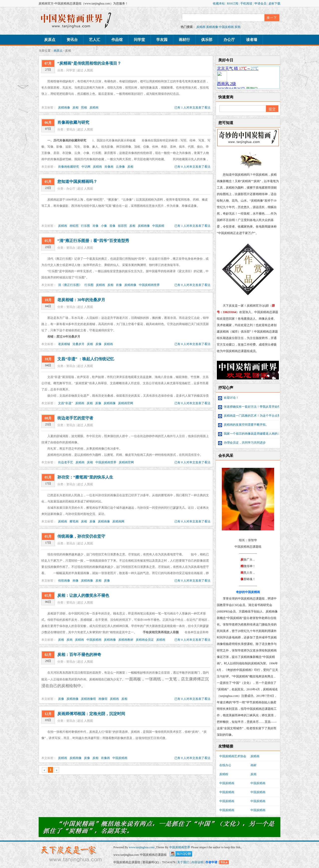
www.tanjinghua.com (142, 847)
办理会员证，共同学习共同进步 (242, 443)
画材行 (184, 40)
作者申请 (211, 862)
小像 (104, 226)
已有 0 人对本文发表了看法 (192, 167)
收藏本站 (219, 3)
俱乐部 (207, 40)
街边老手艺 (66, 462)
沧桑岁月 (79, 344)
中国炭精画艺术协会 (233, 756)
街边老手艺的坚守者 (75, 418)
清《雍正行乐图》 (70, 285)
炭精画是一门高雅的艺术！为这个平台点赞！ (251, 416)
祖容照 (122, 226)
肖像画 (109, 167)
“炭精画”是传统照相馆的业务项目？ (89, 63)
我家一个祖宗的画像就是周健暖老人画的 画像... (252, 434)
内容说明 (197, 862)
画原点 (58, 51)
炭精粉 (224, 774)
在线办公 (225, 765)
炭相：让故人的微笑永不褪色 (83, 595)
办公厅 (229, 40)
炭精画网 (118, 521)
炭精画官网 (126, 403)
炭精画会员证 (145, 640)
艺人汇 (95, 40)
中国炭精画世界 (149, 285)
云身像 (120, 167)
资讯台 (72, 40)
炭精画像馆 (88, 699)
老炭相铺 (64, 344)
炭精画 (201, 27)
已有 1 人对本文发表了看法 (192, 108)
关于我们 (183, 862)
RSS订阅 (233, 3)
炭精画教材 (126, 640)
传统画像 (64, 581)
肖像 (95, 226)
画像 (76, 581)
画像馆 (103, 699)
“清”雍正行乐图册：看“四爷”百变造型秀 (93, 241)
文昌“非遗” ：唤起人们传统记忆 (86, 359)
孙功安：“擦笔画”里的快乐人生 (85, 477)
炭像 (98, 344)
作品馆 (117, 40)
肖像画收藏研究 (69, 167)
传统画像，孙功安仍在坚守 (81, 536)
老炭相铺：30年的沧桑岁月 (81, 300)
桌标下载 (274, 3)
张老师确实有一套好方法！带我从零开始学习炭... (253, 407)
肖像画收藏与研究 (73, 122)
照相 (84, 108)
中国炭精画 (226, 27)
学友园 (162, 40)
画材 (253, 765)
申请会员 (261, 3)
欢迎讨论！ (228, 398)
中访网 (86, 167)
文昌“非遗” (65, 403)
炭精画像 (212, 27)
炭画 (238, 27)
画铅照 (74, 226)
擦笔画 (74, 521)
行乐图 (85, 226)
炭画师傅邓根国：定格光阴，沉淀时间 (91, 714)
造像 (112, 226)
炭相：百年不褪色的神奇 (79, 655)
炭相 (76, 108)
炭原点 (50, 40)
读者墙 (252, 40)
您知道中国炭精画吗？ (77, 182)
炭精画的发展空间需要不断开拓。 (243, 425)
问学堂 (139, 40)
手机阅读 (247, 3)
